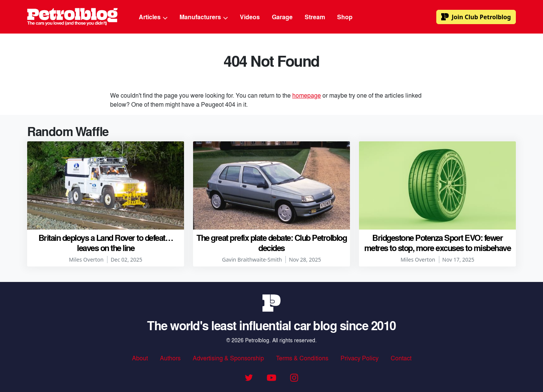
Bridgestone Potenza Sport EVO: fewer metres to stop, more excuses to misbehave (438, 242)
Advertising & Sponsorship (228, 358)
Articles (153, 17)
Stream (315, 17)
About (140, 358)
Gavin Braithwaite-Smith (252, 260)
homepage (307, 95)
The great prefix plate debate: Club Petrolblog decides (271, 242)
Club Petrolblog (476, 17)
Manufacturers (204, 17)
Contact (401, 358)
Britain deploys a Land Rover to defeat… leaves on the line (106, 242)
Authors (170, 358)
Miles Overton (86, 260)
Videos (250, 17)
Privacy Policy (360, 358)
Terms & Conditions (302, 358)
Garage (282, 17)
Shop (345, 17)
